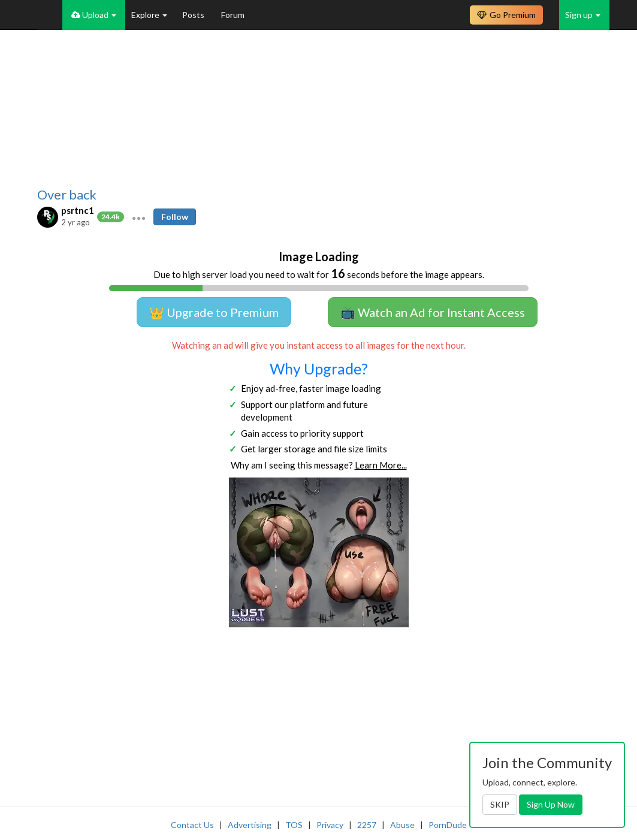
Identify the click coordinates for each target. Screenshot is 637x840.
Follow (175, 217)
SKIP (500, 804)
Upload (94, 15)
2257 (367, 825)
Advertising (250, 825)
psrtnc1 (78, 210)
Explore (149, 15)
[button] (139, 217)
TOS (294, 825)
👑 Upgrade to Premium (214, 312)
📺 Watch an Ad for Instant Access (433, 312)
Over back (67, 195)
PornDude (448, 825)
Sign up (583, 15)
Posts (194, 15)
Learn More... (381, 465)
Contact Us (192, 825)
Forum (233, 15)
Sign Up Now (551, 804)
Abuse (402, 825)
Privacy (330, 825)
